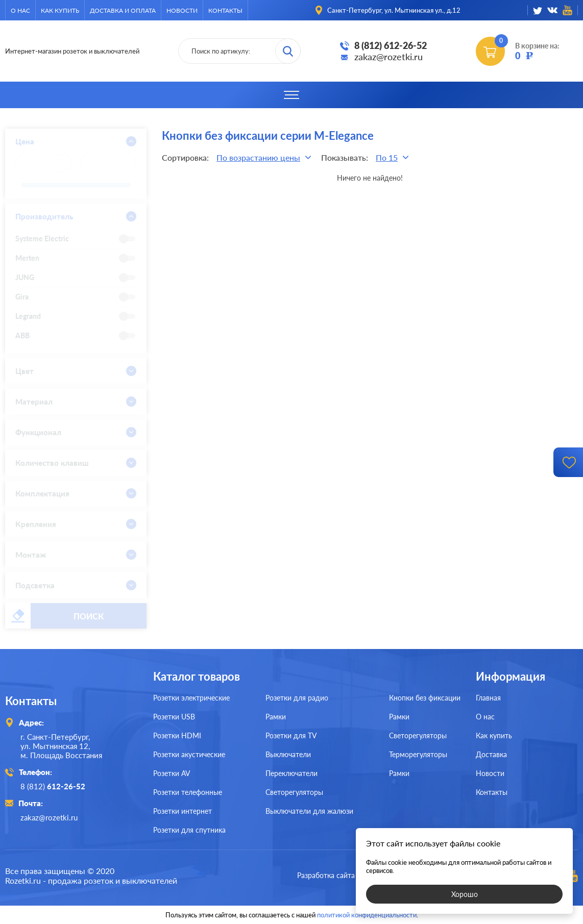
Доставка (491, 754)
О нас (20, 10)
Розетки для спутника (189, 830)
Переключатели (291, 773)
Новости (182, 10)
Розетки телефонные (188, 792)
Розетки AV (172, 773)
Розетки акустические (189, 754)
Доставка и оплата (123, 10)
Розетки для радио (297, 698)
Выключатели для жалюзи (309, 811)
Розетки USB (174, 717)
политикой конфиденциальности (367, 915)
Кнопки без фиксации (425, 698)
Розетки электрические (191, 698)
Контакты (225, 10)
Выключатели (288, 754)
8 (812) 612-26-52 (391, 45)
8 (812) (53, 786)
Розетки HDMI (177, 735)
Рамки (276, 717)
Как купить (60, 10)
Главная (488, 698)
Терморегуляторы (418, 754)
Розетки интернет (183, 811)
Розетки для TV (291, 735)
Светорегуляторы (294, 792)
